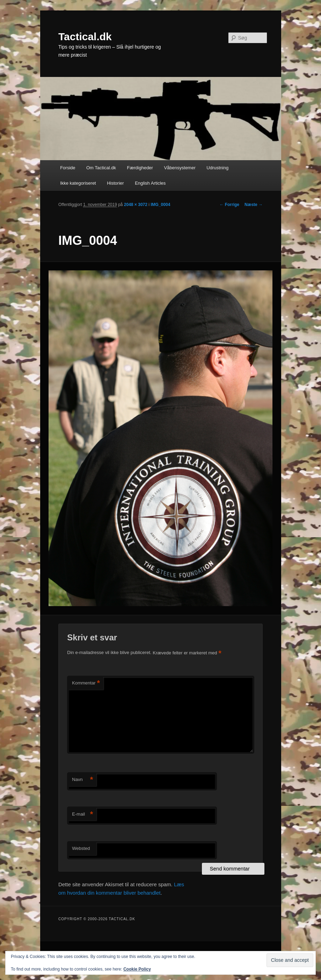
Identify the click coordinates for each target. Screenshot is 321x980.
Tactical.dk (85, 37)
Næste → (254, 205)
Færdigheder (140, 168)
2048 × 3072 (136, 205)
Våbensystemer (180, 168)
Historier (115, 183)
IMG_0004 (160, 205)
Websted (81, 848)
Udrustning (217, 168)
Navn (82, 780)
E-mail (82, 814)
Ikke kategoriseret (78, 183)
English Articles (150, 183)
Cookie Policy (137, 969)
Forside (68, 168)
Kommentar (86, 683)
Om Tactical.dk (101, 168)
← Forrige (229, 205)
